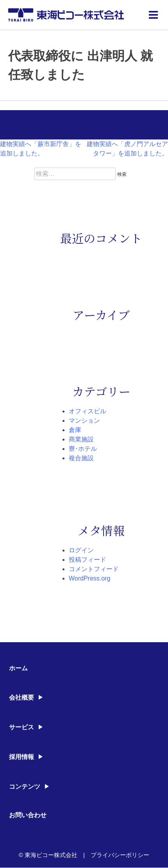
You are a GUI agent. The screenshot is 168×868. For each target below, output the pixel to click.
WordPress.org (89, 578)
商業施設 (81, 439)
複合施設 (81, 458)
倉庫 (75, 430)
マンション (84, 421)
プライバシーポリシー (120, 855)
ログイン (81, 550)
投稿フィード (88, 560)
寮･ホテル (83, 449)
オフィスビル (88, 411)
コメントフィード (94, 569)
